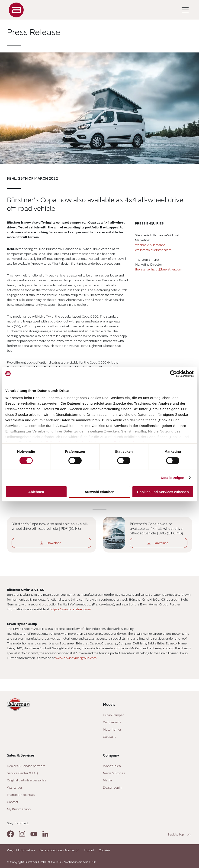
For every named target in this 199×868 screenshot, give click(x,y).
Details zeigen (172, 478)
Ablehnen (36, 492)
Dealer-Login (112, 788)
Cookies (104, 850)
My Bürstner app (19, 809)
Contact (13, 802)
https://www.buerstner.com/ (71, 609)
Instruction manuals (21, 795)
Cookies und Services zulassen (163, 492)
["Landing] (16, 10)
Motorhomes (112, 730)
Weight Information (21, 850)
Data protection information (59, 850)
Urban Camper (113, 715)
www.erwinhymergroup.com (76, 658)
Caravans (109, 737)
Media (107, 780)
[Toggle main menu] (185, 10)
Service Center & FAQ (22, 773)
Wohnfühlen (112, 766)
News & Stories (114, 773)
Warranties (15, 788)
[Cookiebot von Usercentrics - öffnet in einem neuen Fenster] (173, 374)
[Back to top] (180, 834)
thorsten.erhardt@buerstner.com (159, 269)
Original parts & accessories (26, 780)
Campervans (112, 722)
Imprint (89, 850)
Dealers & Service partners (26, 766)
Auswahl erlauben (99, 492)
